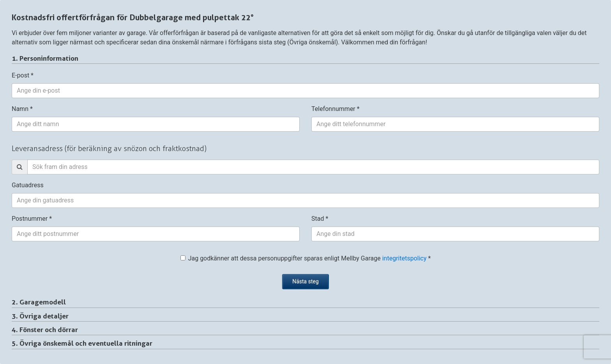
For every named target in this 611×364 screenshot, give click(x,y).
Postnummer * (32, 219)
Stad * (320, 219)
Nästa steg (305, 281)
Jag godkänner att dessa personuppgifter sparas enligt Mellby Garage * (306, 258)
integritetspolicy (404, 258)
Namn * (22, 109)
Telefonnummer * (336, 109)
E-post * (23, 75)
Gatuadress (28, 185)
